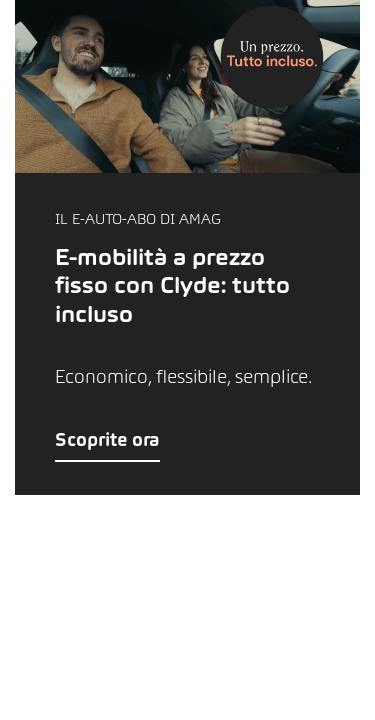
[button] (187, 247)
